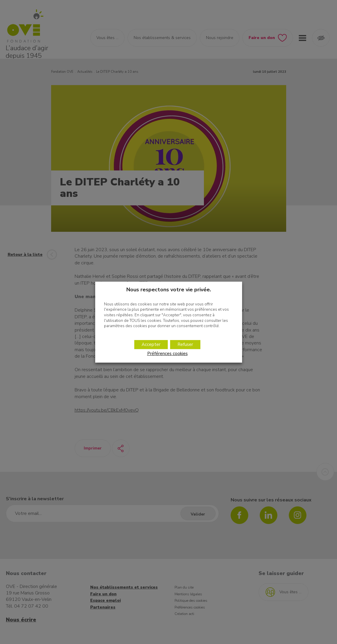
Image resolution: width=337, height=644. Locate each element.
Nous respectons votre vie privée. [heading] (169, 289)
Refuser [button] (185, 344)
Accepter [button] (151, 344)
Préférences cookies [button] (167, 354)
